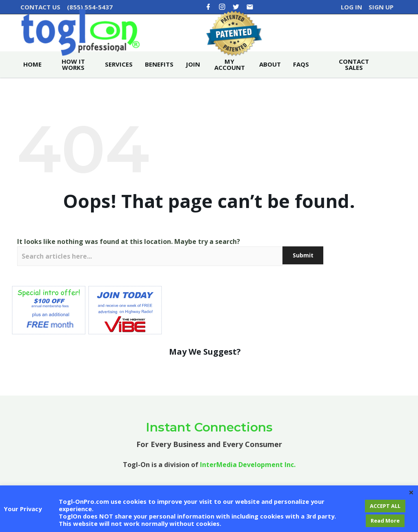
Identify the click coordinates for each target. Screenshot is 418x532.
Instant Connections (209, 443)
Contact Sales (354, 80)
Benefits (159, 80)
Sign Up (381, 7)
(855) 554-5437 (90, 7)
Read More (385, 521)
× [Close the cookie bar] (411, 492)
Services (119, 80)
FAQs (301, 80)
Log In (351, 7)
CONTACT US (40, 7)
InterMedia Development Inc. (248, 480)
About (270, 80)
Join (193, 80)
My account (230, 80)
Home (32, 80)
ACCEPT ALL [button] (385, 506)
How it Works (73, 80)
